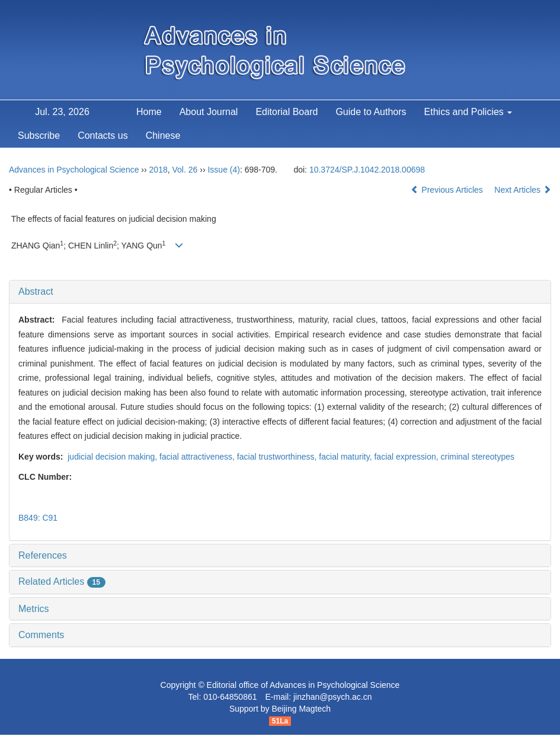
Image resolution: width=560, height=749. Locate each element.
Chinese (163, 136)
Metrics (34, 609)
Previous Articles (448, 190)
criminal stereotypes (478, 457)
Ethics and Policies (468, 112)
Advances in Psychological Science (74, 170)
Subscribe (39, 136)
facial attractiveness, (198, 457)
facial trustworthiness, (278, 457)
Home (149, 112)
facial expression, (407, 457)
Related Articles (62, 581)
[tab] (280, 292)
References (43, 555)
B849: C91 (38, 518)
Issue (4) (223, 170)
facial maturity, (346, 457)
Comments (41, 635)
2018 (159, 170)
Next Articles (523, 190)
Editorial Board (287, 112)
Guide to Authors (371, 112)
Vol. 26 (185, 170)
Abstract (36, 291)
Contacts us (103, 136)
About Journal (209, 112)
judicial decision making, (112, 457)
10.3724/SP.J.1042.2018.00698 (367, 170)
